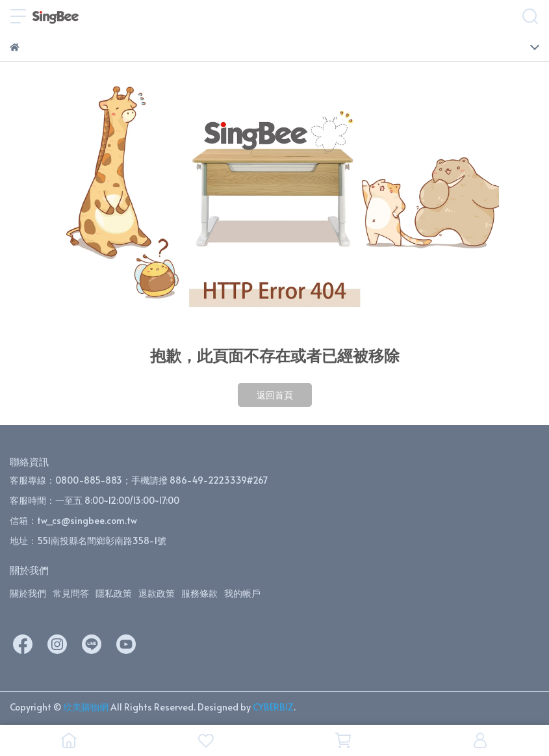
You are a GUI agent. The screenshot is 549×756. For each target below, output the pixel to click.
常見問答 (71, 593)
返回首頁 (275, 395)
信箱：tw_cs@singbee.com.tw (73, 520)
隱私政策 (114, 593)
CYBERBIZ (273, 707)
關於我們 (28, 593)
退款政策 (157, 593)
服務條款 (199, 593)
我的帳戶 (242, 593)
